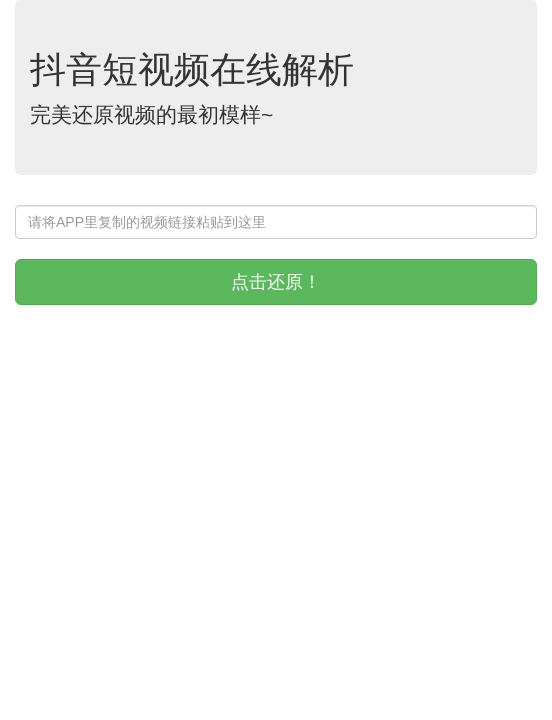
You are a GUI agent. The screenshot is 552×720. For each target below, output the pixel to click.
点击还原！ (276, 282)
